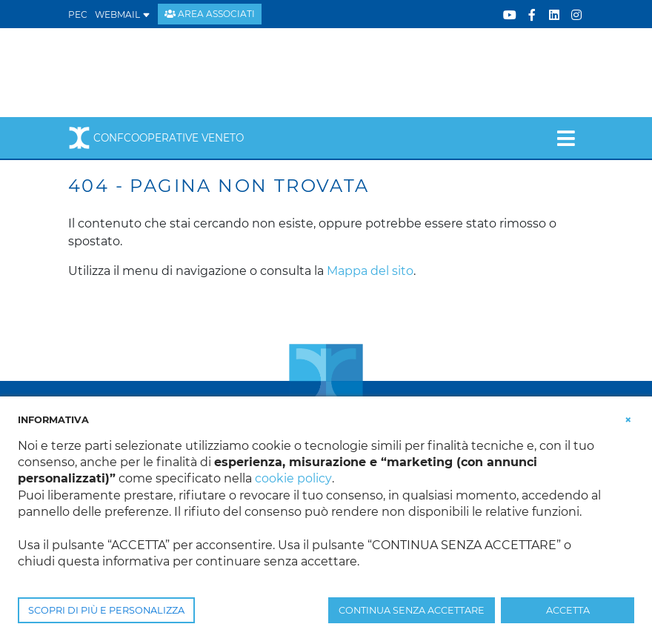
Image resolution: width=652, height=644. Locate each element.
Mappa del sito (370, 271)
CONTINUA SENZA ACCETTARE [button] (412, 610)
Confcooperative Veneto (156, 138)
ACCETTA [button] (568, 610)
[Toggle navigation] (566, 138)
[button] (628, 419)
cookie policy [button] (293, 478)
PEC (78, 14)
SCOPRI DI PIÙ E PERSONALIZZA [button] (106, 610)
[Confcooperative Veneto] (187, 72)
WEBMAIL (123, 14)
